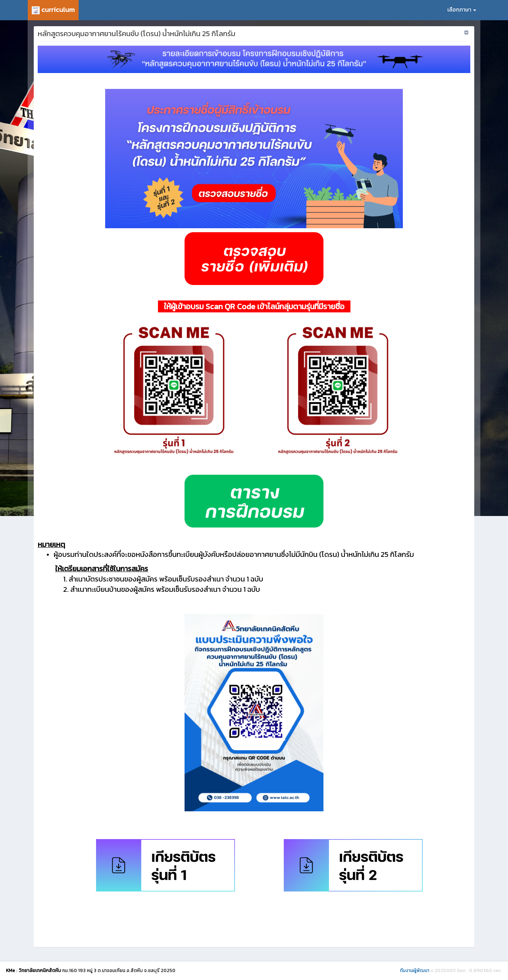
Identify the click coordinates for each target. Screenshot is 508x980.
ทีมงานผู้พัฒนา (415, 970)
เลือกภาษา (462, 10)
